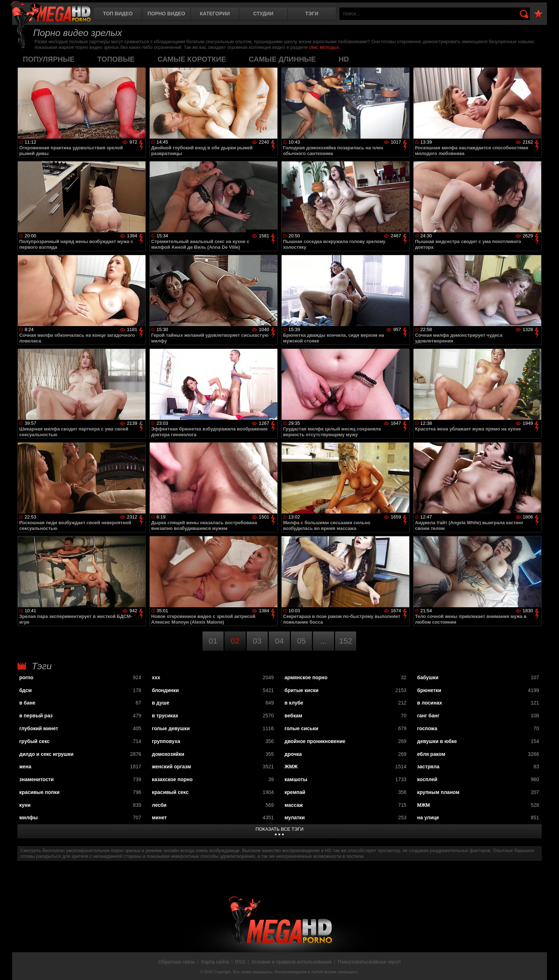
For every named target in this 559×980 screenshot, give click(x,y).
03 (257, 641)
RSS (240, 962)
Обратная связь (177, 962)
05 (301, 641)
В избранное (538, 14)
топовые (116, 59)
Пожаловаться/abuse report (369, 962)
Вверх (548, 967)
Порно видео (166, 14)
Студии (263, 14)
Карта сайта (215, 962)
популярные (49, 59)
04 (279, 641)
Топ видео (118, 14)
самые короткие (192, 59)
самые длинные (282, 59)
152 (346, 641)
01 (213, 641)
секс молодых (324, 47)
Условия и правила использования (291, 962)
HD (344, 59)
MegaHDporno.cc (51, 12)
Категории (215, 14)
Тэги (312, 14)
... (323, 641)
